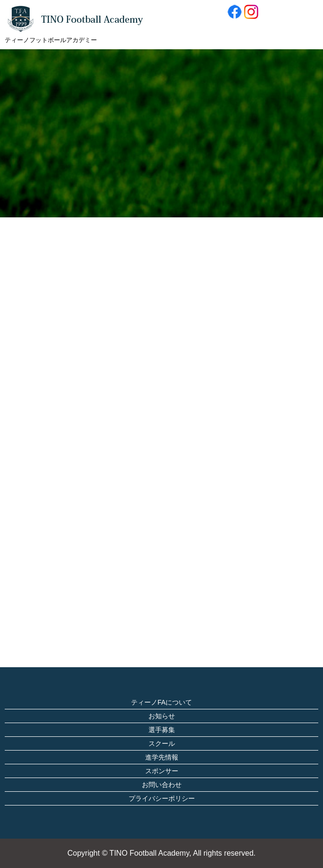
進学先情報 (162, 757)
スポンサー (162, 771)
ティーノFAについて (161, 702)
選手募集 (162, 730)
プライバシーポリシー (162, 798)
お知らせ (162, 716)
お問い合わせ (162, 785)
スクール (162, 743)
